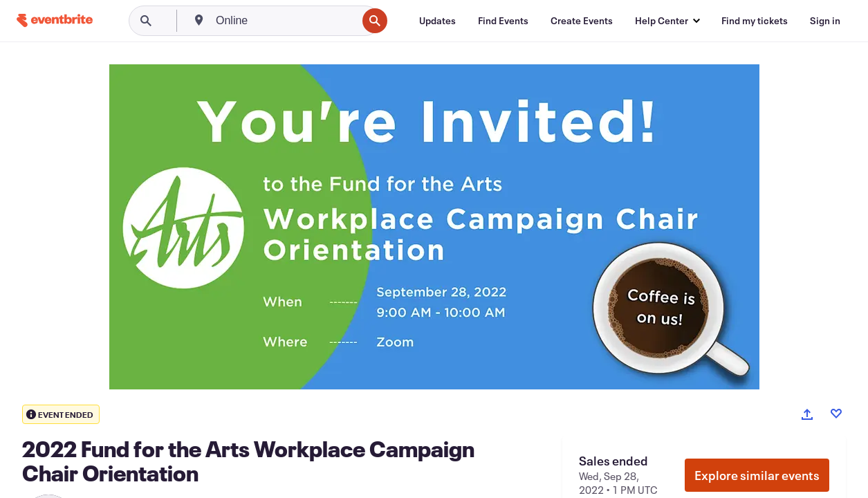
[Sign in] (825, 21)
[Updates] (437, 21)
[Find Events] (503, 21)
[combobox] (285, 21)
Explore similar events (757, 475)
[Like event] (836, 414)
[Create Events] (582, 21)
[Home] (55, 20)
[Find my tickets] (755, 21)
